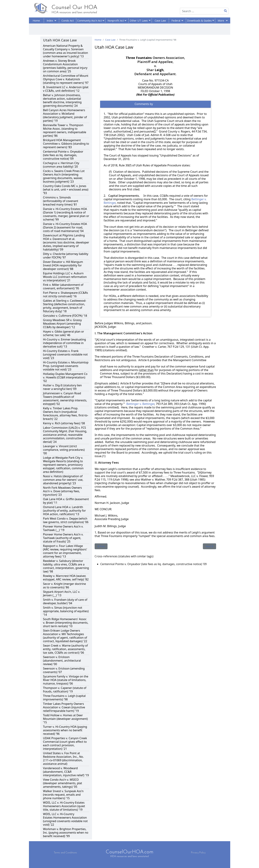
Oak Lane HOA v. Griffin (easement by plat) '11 (66, 501)
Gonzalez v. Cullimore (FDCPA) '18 (65, 316)
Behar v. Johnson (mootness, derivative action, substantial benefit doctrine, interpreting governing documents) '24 (62, 100)
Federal (177, 21)
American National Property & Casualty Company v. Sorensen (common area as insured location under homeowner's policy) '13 (66, 51)
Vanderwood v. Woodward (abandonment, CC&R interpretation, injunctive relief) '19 (66, 772)
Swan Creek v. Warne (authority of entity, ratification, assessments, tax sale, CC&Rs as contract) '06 (66, 649)
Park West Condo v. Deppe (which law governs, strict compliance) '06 (66, 520)
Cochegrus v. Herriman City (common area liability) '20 (61, 165)
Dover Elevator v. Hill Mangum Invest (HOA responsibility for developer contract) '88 (63, 265)
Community (91, 20)
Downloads (201, 20)
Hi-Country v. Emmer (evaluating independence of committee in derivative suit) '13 (65, 343)
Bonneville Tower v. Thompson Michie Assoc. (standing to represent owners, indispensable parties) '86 (65, 130)
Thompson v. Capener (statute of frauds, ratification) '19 (65, 690)
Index (51, 20)
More (223, 20)
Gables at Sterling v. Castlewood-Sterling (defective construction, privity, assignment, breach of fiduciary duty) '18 (65, 306)
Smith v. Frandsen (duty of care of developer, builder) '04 (65, 601)
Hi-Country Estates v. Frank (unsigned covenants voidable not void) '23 (65, 354)
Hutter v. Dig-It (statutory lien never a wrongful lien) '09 (62, 387)
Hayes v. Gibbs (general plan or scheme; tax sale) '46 (64, 333)
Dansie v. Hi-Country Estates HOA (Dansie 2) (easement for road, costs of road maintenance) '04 (65, 227)
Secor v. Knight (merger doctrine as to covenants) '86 (65, 586)
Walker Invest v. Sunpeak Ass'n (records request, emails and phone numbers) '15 (63, 795)
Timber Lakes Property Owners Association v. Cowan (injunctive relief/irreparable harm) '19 (64, 707)
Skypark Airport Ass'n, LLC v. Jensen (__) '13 (62, 593)
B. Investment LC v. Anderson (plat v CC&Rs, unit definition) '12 (66, 89)
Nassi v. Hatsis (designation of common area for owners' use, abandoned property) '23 (63, 480)
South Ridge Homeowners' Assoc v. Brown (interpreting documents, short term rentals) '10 (66, 623)
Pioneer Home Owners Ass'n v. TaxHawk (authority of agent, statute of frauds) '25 (63, 538)
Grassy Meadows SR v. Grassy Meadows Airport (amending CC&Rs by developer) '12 (62, 324)
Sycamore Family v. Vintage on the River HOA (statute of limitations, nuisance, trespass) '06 (66, 680)
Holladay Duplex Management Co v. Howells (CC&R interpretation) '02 (65, 377)
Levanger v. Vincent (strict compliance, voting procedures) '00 (64, 450)
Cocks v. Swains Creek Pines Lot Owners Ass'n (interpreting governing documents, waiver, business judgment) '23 (64, 176)
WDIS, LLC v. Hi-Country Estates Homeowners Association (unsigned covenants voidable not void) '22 (65, 819)
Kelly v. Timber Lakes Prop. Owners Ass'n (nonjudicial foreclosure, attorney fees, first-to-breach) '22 (66, 414)
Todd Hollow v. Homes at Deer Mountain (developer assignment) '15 (65, 719)
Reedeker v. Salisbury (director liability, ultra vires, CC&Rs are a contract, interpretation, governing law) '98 (66, 566)
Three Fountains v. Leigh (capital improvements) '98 (64, 698)
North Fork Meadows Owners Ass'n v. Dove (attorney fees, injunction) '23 (62, 491)
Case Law (160, 20)
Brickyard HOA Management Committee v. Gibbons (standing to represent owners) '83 (66, 144)
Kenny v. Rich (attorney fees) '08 (64, 423)
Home (36, 20)
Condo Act (68, 20)
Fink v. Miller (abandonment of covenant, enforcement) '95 (63, 287)
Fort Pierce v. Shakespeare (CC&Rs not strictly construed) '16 (66, 294)
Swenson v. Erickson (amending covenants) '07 (64, 670)
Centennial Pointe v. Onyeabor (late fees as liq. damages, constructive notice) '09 (63, 155)
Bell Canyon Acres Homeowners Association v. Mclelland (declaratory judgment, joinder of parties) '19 (65, 115)
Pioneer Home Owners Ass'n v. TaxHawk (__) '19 (63, 528)
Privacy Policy (198, 853)
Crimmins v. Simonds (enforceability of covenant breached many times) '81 (61, 201)
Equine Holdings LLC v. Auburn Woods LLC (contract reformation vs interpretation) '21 (65, 277)
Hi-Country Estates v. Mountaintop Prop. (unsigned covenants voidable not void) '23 (66, 366)
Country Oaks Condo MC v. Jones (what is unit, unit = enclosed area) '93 (66, 189)
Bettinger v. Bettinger (140, 404)
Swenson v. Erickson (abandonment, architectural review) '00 (62, 661)
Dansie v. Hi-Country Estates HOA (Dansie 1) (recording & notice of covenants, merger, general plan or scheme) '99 (66, 214)
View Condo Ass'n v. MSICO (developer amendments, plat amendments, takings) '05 (63, 783)
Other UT (140, 20)
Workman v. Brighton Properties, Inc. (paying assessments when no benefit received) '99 (66, 833)
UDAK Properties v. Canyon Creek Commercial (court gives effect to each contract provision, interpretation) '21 (65, 743)
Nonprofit (117, 20)
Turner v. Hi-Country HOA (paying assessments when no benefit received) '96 (65, 730)
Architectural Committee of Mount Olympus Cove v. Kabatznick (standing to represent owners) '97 (66, 79)
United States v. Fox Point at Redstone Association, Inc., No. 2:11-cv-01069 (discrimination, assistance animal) (63, 758)
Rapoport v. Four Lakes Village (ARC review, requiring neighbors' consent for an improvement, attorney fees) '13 (65, 551)
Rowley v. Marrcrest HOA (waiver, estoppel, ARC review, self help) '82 (66, 578)
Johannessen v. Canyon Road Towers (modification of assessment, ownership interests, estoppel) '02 (65, 399)
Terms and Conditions (65, 853)
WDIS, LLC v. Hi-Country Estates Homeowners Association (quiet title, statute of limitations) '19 (64, 806)
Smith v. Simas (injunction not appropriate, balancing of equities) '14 (66, 611)
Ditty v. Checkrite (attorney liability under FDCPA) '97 (66, 256)
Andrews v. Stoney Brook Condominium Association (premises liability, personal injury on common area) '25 (65, 66)
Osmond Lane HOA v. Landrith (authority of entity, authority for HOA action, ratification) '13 (65, 511)
